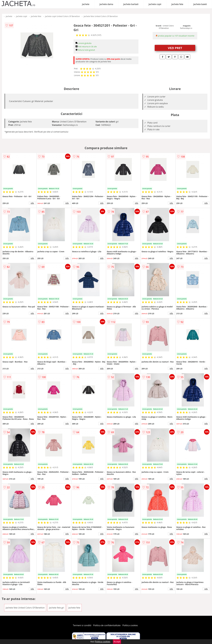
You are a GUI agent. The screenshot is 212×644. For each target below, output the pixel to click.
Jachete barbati (131, 4)
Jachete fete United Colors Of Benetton (101, 16)
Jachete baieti (200, 4)
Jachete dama (106, 4)
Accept (117, 642)
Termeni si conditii (82, 625)
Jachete (86, 4)
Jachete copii (155, 4)
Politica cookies (130, 625)
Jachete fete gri (56, 608)
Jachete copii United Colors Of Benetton (62, 16)
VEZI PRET (175, 48)
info (32, 203)
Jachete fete (177, 4)
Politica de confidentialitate (107, 625)
